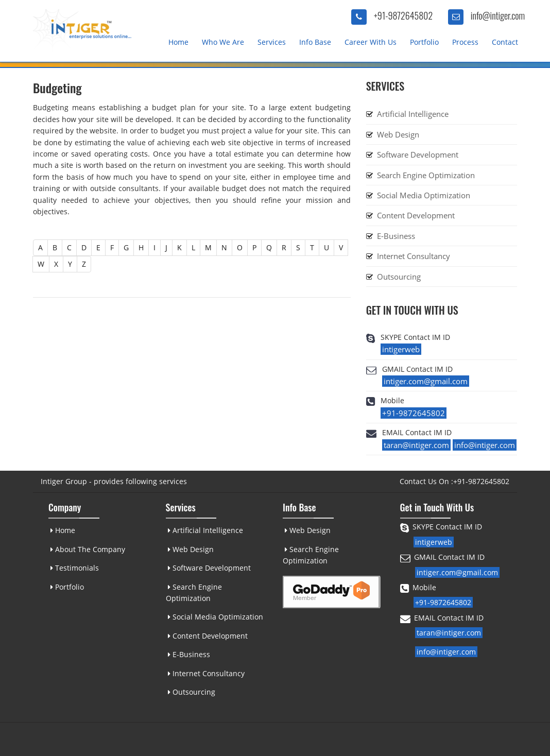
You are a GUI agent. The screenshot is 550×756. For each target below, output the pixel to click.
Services (272, 42)
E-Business (396, 236)
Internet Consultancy (414, 256)
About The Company (87, 549)
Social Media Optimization (424, 195)
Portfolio (424, 42)
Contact (505, 42)
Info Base (315, 42)
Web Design (398, 134)
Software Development (418, 154)
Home (178, 42)
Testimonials (74, 568)
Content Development (416, 215)
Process (465, 42)
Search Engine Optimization (426, 175)
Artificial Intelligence (413, 114)
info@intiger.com (498, 15)
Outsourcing (399, 277)
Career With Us (371, 42)
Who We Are (223, 42)
